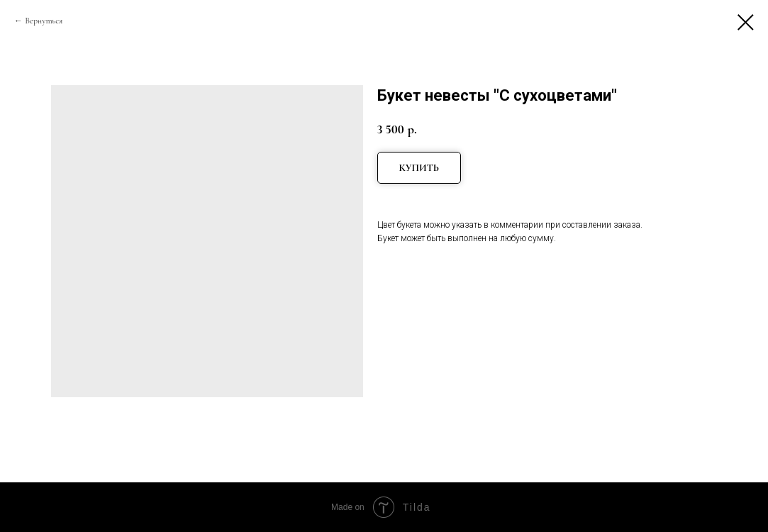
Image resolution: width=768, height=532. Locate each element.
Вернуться (44, 21)
